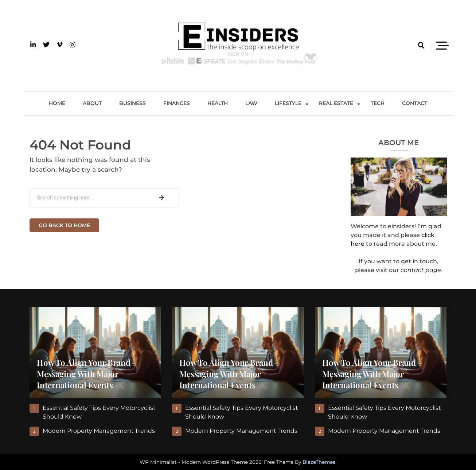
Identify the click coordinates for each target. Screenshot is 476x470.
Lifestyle (288, 103)
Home (57, 103)
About (92, 103)
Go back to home (64, 225)
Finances (177, 103)
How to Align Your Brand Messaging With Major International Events (84, 374)
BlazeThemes (319, 462)
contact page (421, 270)
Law (251, 103)
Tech (378, 103)
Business (132, 103)
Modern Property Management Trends (99, 431)
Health (218, 103)
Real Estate (336, 103)
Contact (415, 103)
